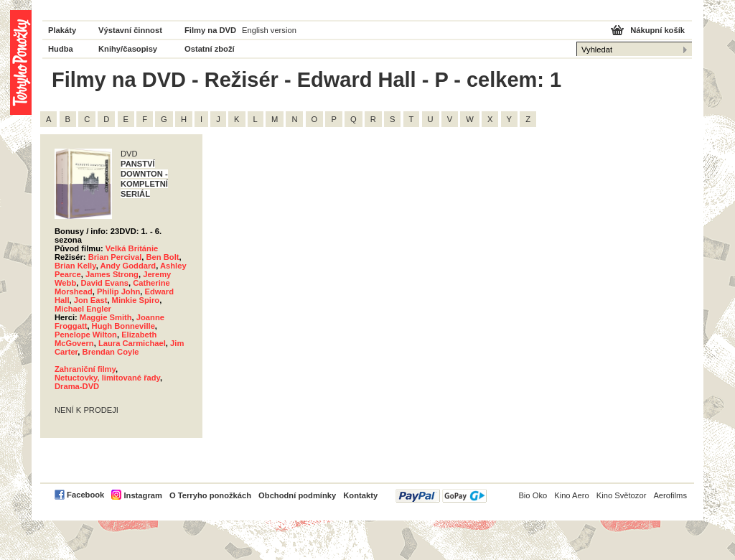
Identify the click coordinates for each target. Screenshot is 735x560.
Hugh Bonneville (123, 326)
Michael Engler (83, 309)
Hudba (61, 49)
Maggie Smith (106, 317)
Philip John (118, 291)
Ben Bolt (163, 257)
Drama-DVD (77, 386)
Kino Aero (572, 495)
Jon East (91, 300)
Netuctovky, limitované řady (107, 378)
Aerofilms (670, 495)
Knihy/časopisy (128, 49)
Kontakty (360, 495)
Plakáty (62, 30)
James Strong (112, 274)
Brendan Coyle (111, 352)
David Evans (104, 283)
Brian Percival (115, 257)
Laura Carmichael (132, 343)
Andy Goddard (128, 266)
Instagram (142, 495)
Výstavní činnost (130, 30)
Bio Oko (533, 495)
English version (269, 30)
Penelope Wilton (86, 335)
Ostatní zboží (210, 49)
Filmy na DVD (210, 30)
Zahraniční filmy (85, 369)
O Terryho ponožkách (210, 495)
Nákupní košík (657, 30)
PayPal (441, 496)
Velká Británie (132, 248)
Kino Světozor (622, 495)
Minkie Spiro (136, 300)
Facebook (85, 495)
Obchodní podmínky (297, 495)
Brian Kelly (75, 266)
